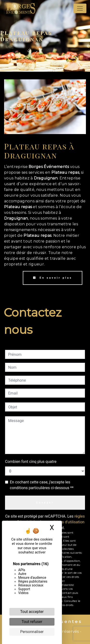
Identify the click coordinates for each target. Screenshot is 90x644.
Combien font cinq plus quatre (31, 462)
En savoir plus (53, 278)
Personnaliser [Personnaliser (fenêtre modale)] (32, 632)
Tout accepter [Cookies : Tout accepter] (32, 612)
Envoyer (45, 503)
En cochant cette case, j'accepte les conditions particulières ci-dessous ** (42, 485)
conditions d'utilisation (65, 522)
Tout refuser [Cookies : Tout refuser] (32, 622)
